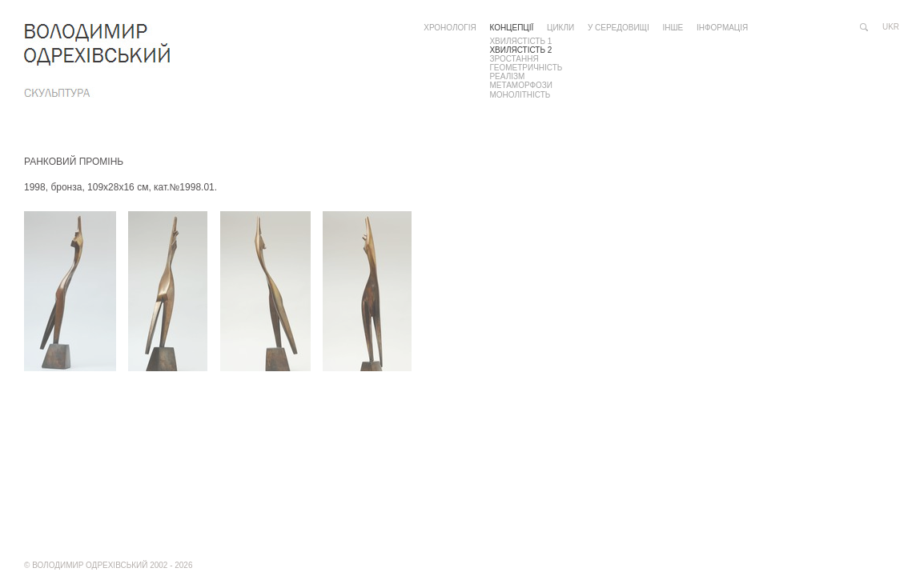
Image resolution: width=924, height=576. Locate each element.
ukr (891, 27)
